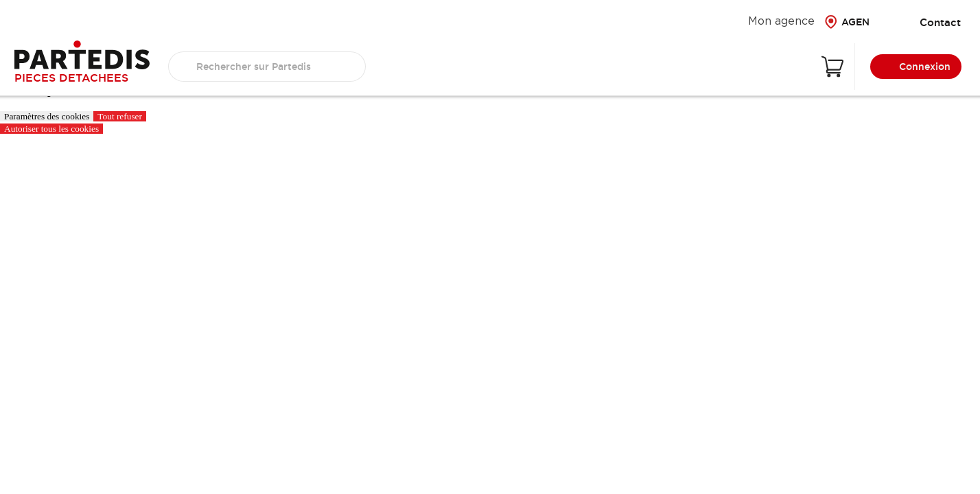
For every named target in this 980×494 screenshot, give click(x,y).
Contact (930, 22)
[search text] (267, 67)
